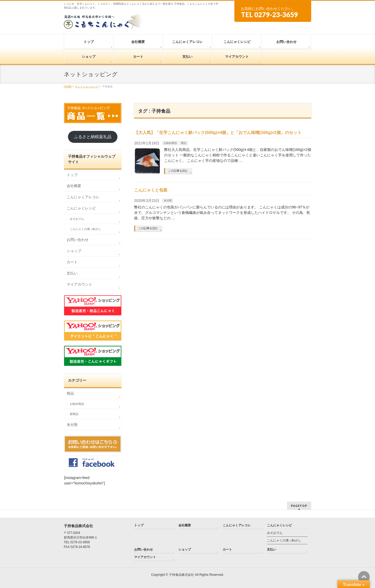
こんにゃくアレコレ (83, 197)
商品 (184, 143)
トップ (72, 175)
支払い (72, 273)
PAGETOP (299, 506)
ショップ (74, 251)
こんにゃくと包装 (151, 190)
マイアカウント (79, 284)
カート (72, 262)
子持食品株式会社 (182, 575)
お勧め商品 (170, 143)
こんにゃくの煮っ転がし (86, 229)
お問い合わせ (78, 240)
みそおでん (77, 219)
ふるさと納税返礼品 (93, 137)
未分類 (168, 200)
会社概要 (74, 186)
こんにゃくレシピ (81, 208)
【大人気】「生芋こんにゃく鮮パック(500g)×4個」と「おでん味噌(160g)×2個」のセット (218, 133)
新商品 (74, 414)
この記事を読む (178, 171)
